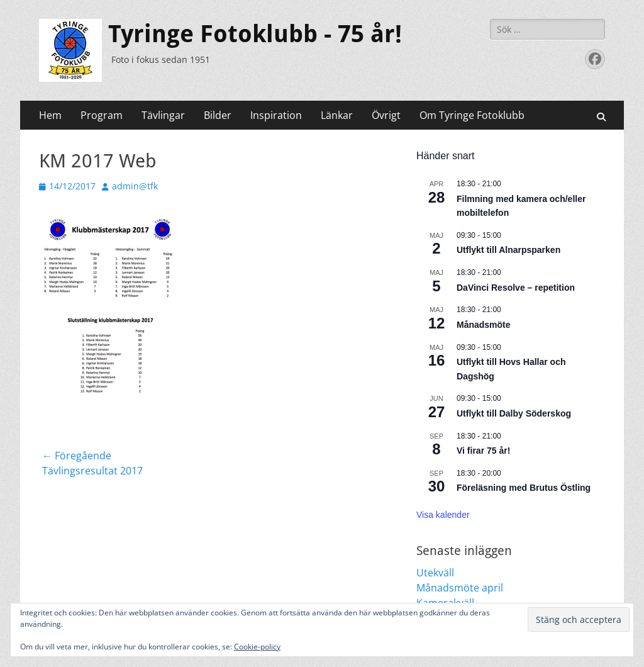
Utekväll (435, 573)
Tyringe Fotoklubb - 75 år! (255, 34)
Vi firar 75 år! (483, 451)
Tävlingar (163, 115)
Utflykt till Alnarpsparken (508, 250)
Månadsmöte (484, 325)
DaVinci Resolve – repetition (516, 288)
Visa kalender (443, 515)
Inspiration (276, 115)
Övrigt (386, 115)
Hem (50, 115)
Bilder (218, 115)
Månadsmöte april (460, 588)
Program (102, 115)
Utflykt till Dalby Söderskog (514, 413)
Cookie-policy (257, 647)
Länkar (337, 115)
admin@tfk (135, 186)
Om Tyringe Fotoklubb (472, 115)
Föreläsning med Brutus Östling (524, 488)
